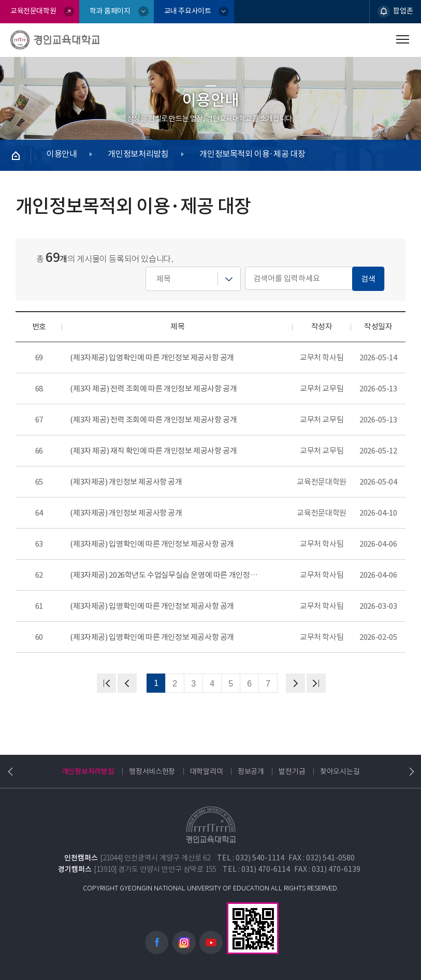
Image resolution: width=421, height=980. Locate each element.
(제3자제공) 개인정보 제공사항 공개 (126, 482)
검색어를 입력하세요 (146, 267)
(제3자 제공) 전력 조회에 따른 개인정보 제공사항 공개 (153, 389)
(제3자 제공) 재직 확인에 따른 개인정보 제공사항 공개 (153, 451)
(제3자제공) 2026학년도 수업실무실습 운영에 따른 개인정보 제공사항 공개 (166, 575)
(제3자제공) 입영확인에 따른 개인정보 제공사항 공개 (152, 357)
